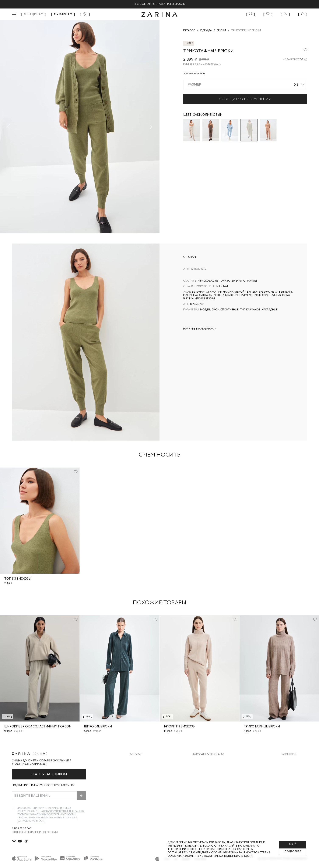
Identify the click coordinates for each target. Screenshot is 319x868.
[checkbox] (14, 808)
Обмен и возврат (204, 769)
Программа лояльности (209, 786)
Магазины (288, 794)
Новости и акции (294, 786)
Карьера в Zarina (293, 769)
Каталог (136, 754)
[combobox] (245, 85)
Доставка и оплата (206, 760)
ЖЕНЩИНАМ (34, 14)
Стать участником (49, 774)
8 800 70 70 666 (22, 829)
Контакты (289, 777)
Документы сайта (205, 803)
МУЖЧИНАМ (63, 14)
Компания (289, 754)
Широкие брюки (98, 727)
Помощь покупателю (208, 754)
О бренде (288, 760)
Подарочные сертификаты (211, 794)
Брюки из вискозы (180, 727)
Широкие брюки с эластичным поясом (38, 727)
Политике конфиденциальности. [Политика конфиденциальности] (229, 856)
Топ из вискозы (18, 579)
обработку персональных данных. (64, 811)
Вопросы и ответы (206, 777)
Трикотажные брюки (262, 727)
